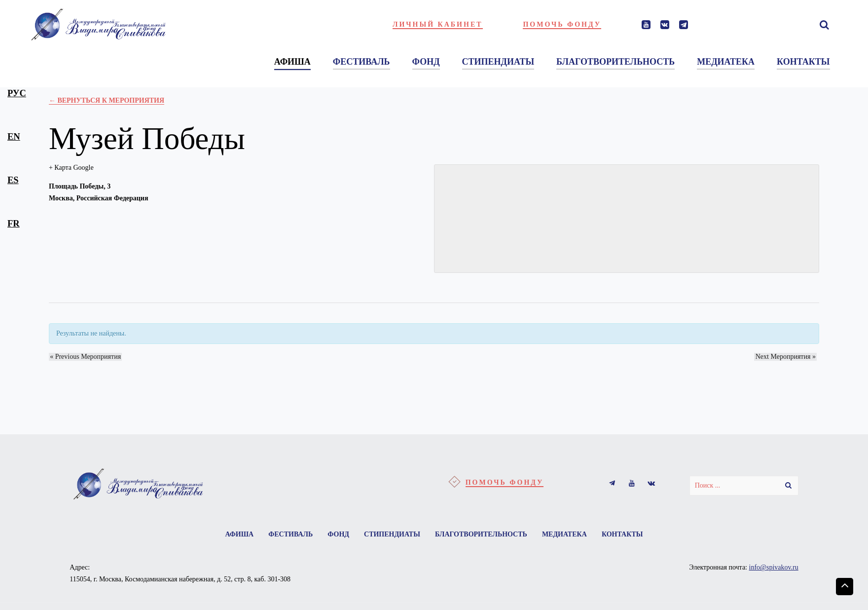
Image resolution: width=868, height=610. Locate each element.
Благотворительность (483, 535)
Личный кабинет (438, 24)
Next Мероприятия (787, 357)
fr (14, 223)
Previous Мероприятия (84, 357)
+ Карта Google (71, 168)
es (13, 180)
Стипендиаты (392, 535)
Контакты (627, 535)
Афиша (234, 535)
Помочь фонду (562, 24)
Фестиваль (287, 535)
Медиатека (568, 535)
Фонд (337, 535)
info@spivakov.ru (774, 569)
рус (17, 93)
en (14, 136)
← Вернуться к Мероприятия (107, 100)
